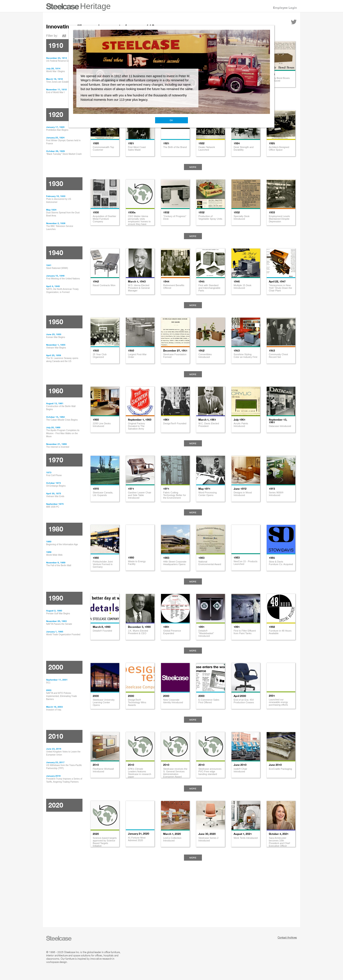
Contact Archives (287, 937)
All (64, 36)
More (193, 167)
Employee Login (285, 8)
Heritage (95, 6)
